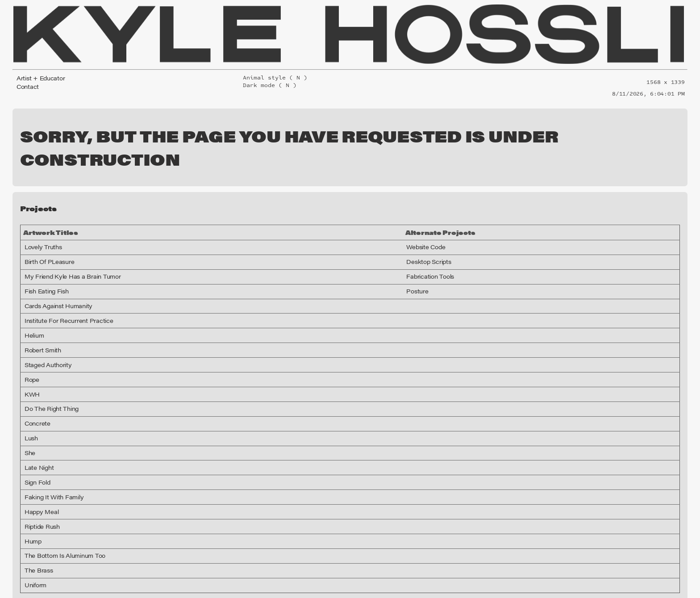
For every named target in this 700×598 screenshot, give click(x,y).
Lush (30, 408)
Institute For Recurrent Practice (61, 291)
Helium (33, 305)
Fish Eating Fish (44, 261)
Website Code (440, 217)
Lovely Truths (40, 217)
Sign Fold (36, 452)
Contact (26, 83)
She (29, 423)
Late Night (37, 438)
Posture (433, 261)
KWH (31, 364)
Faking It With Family (49, 467)
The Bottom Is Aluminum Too (59, 526)
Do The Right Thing (48, 379)
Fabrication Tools (444, 247)
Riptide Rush (40, 497)
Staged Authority (44, 335)
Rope (31, 350)
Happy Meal (39, 482)
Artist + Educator (37, 77)
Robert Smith (40, 320)
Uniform (34, 555)
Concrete (35, 393)
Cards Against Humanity (53, 276)
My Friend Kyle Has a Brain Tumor (65, 247)
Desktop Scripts (442, 232)
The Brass (37, 540)
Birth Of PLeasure (46, 232)
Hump (32, 511)
